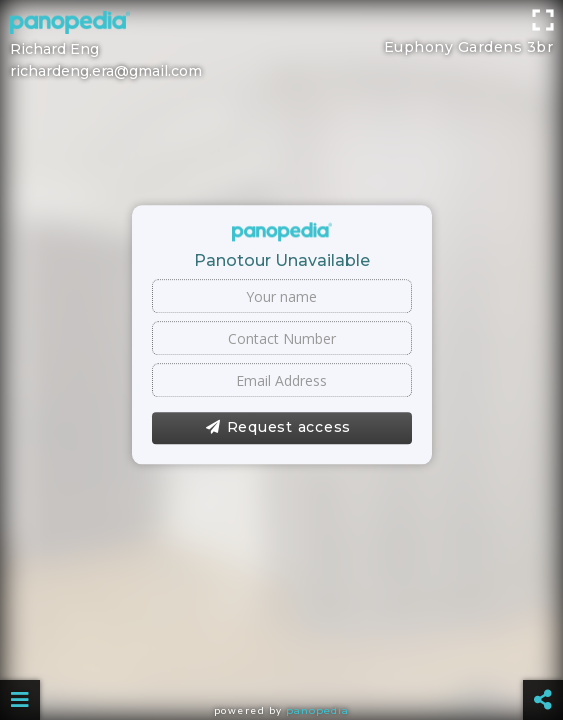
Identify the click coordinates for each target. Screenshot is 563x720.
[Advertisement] (281, 45)
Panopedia (317, 710)
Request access (278, 428)
